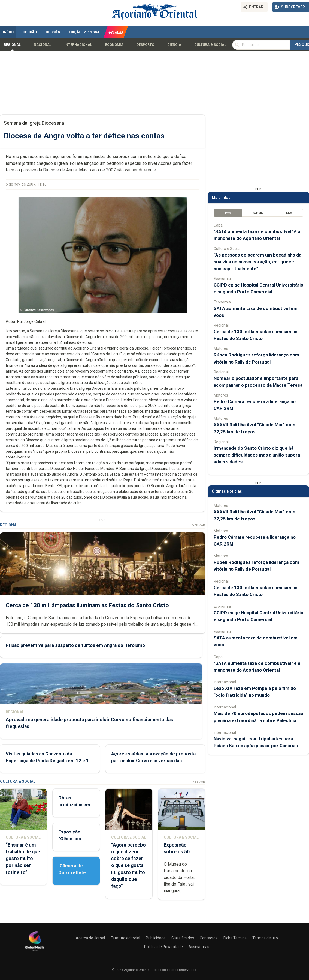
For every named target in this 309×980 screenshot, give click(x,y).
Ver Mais (199, 525)
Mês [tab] (289, 213)
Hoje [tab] (228, 213)
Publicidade (156, 938)
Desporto (145, 45)
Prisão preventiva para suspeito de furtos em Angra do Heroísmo (75, 645)
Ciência (174, 45)
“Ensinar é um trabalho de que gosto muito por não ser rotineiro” (23, 859)
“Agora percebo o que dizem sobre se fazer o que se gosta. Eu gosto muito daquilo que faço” (128, 866)
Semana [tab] (258, 213)
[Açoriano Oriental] (35, 952)
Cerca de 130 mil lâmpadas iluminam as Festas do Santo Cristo (87, 605)
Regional (12, 45)
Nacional (43, 45)
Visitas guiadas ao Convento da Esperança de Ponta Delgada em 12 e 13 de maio (49, 761)
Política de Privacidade (163, 947)
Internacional (78, 45)
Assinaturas (199, 947)
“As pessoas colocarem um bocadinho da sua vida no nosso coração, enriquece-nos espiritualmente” (257, 262)
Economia (114, 45)
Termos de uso (265, 938)
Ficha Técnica (235, 938)
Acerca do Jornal (90, 938)
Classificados (183, 938)
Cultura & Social (210, 45)
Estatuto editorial (125, 938)
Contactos (209, 938)
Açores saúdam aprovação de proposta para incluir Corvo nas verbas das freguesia (153, 761)
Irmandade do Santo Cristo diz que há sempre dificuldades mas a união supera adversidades (257, 455)
